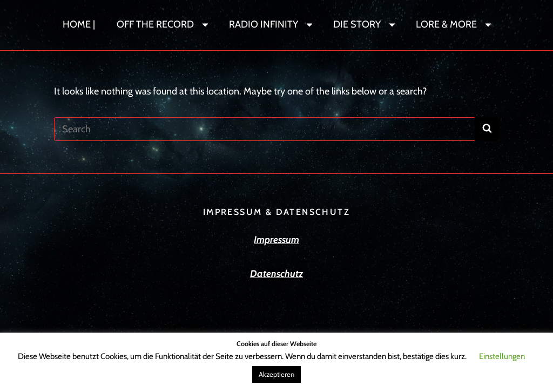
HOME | (79, 24)
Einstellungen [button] (502, 356)
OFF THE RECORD (163, 24)
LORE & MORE (454, 24)
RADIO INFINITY (272, 24)
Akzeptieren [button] (276, 374)
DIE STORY (365, 24)
